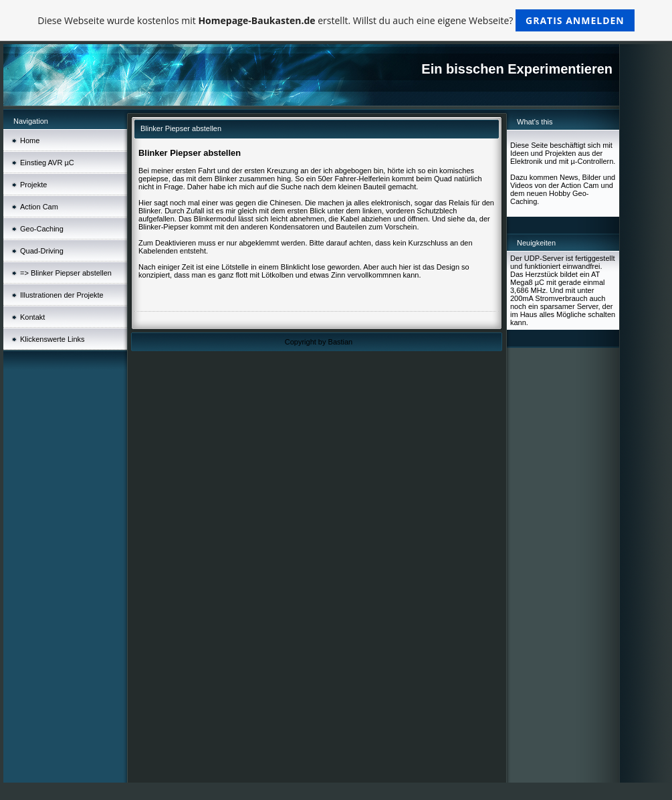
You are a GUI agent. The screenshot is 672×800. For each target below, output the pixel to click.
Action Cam (39, 207)
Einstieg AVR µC (47, 163)
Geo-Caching (42, 229)
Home (30, 140)
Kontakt (32, 317)
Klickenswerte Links (52, 339)
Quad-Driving (42, 251)
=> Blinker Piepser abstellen (66, 273)
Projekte (33, 185)
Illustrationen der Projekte (62, 295)
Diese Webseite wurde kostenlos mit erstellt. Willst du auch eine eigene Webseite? (336, 20)
